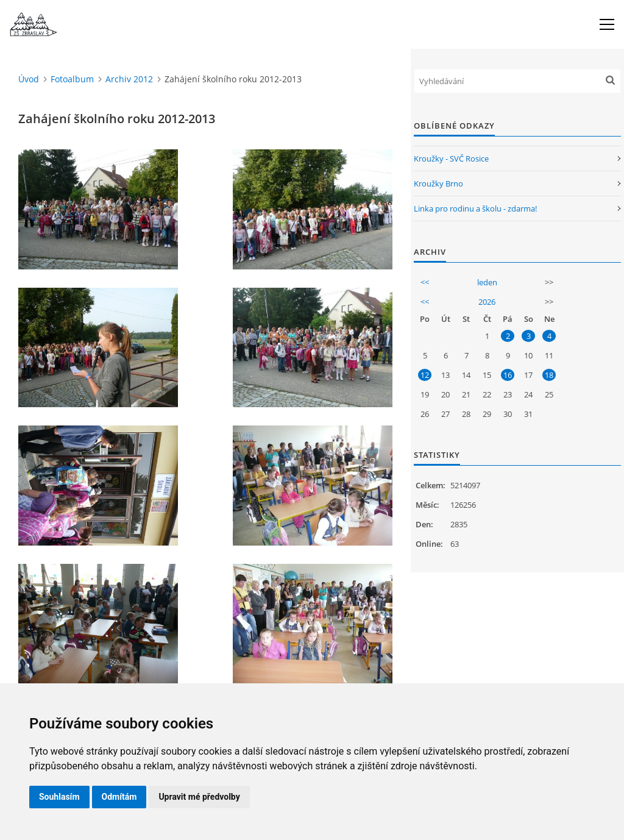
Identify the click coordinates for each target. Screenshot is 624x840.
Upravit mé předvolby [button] (199, 797)
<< (425, 282)
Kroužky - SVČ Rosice (451, 158)
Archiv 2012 (129, 79)
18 (549, 375)
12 (425, 375)
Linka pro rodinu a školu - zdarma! (475, 208)
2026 (487, 302)
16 (508, 375)
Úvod (29, 79)
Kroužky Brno (438, 183)
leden (487, 282)
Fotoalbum (72, 79)
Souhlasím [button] (59, 797)
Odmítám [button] (119, 797)
